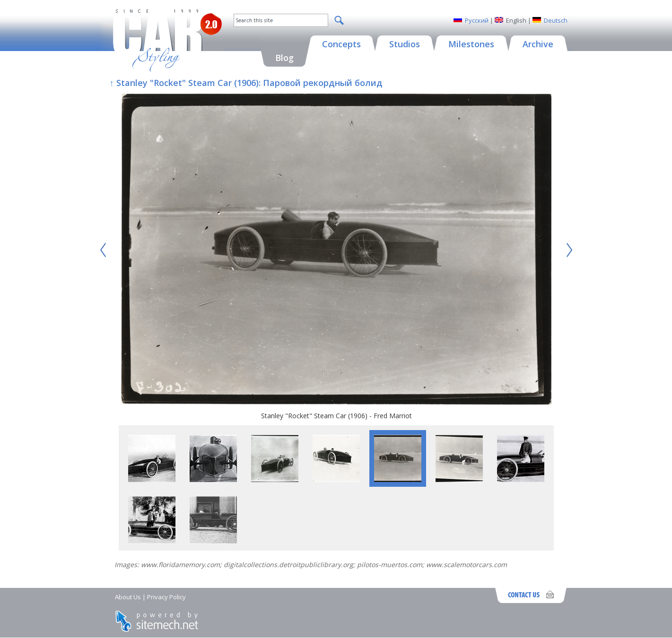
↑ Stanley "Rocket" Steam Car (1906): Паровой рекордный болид (246, 83)
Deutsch (556, 20)
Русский (477, 20)
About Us (128, 597)
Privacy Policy (166, 597)
